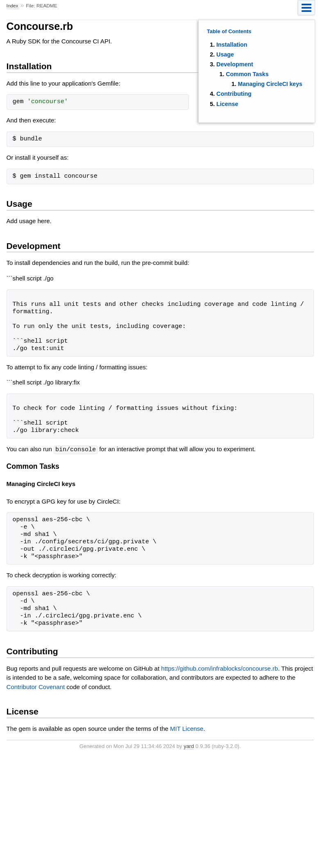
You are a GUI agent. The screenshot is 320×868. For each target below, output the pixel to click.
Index (12, 6)
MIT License (187, 728)
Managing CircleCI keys (270, 84)
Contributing (234, 94)
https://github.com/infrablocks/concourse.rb (219, 668)
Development (235, 64)
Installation (232, 45)
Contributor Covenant (36, 686)
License (227, 104)
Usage (225, 54)
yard (189, 746)
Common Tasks (247, 74)
